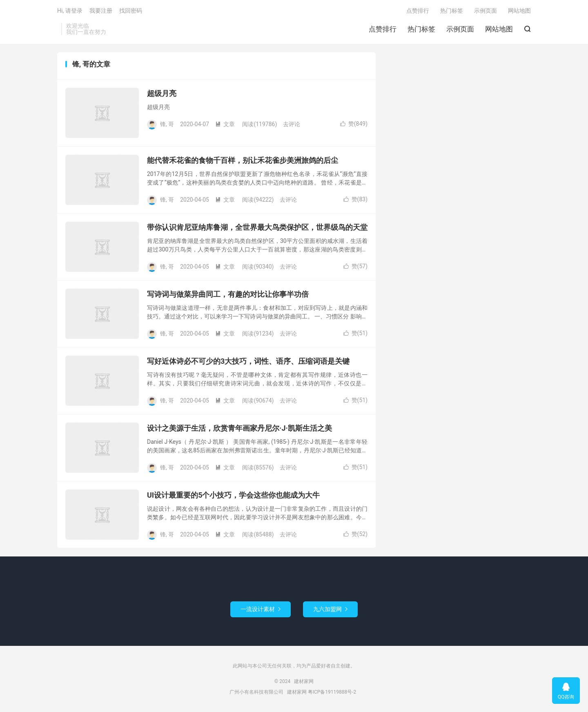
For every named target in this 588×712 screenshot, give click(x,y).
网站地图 (499, 29)
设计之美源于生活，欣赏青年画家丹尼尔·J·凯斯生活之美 (239, 428)
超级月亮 (162, 93)
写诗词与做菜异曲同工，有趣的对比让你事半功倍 (228, 294)
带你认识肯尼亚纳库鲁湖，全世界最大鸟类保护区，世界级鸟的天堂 (257, 227)
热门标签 (421, 29)
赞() (354, 124)
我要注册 (101, 11)
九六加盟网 (330, 609)
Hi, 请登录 (70, 11)
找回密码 (131, 11)
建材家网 (304, 681)
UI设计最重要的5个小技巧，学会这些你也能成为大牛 (233, 495)
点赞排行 (383, 29)
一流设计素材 (261, 609)
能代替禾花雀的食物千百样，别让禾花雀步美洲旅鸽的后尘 (243, 160)
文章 (225, 124)
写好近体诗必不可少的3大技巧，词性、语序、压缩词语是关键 (248, 361)
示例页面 (460, 29)
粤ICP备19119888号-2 (332, 692)
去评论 (292, 124)
